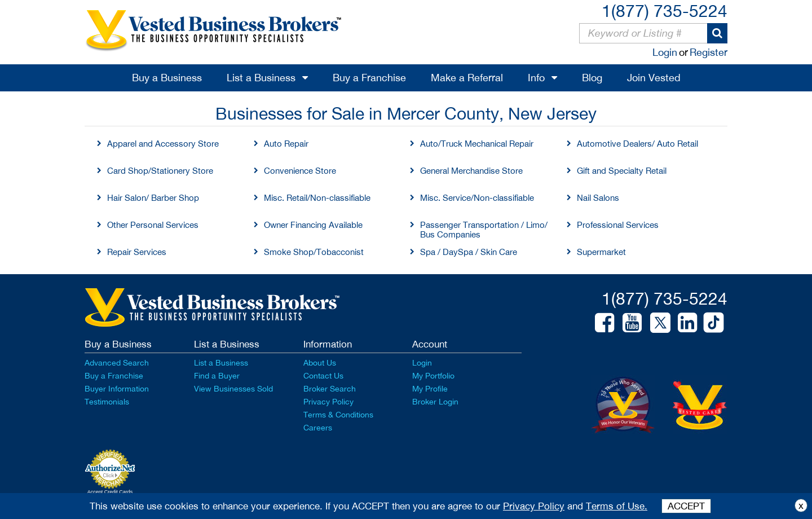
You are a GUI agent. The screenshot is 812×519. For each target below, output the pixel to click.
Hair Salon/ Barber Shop (153, 198)
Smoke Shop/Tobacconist (314, 252)
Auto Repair (286, 144)
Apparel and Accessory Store (163, 144)
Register (709, 52)
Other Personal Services (153, 225)
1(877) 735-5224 (665, 10)
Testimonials (107, 402)
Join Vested (654, 78)
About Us (320, 363)
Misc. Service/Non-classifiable (477, 198)
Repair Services (137, 252)
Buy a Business (167, 78)
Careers (318, 428)
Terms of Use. (617, 506)
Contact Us (323, 376)
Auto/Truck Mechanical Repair (477, 144)
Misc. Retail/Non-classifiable (317, 198)
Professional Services (618, 225)
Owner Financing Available (313, 225)
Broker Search (330, 389)
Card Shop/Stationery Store (160, 171)
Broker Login (435, 402)
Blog (592, 78)
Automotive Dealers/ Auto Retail (637, 144)
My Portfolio (433, 376)
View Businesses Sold (233, 389)
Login (665, 52)
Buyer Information (117, 389)
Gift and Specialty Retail (622, 171)
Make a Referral (467, 78)
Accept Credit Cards (110, 492)
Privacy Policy (328, 402)
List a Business (261, 78)
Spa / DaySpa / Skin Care (469, 252)
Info (536, 78)
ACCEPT (686, 506)
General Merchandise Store (471, 171)
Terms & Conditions (338, 415)
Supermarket (601, 252)
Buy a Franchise (369, 78)
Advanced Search (117, 363)
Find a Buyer (217, 376)
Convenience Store (300, 171)
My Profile (430, 389)
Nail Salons (598, 198)
